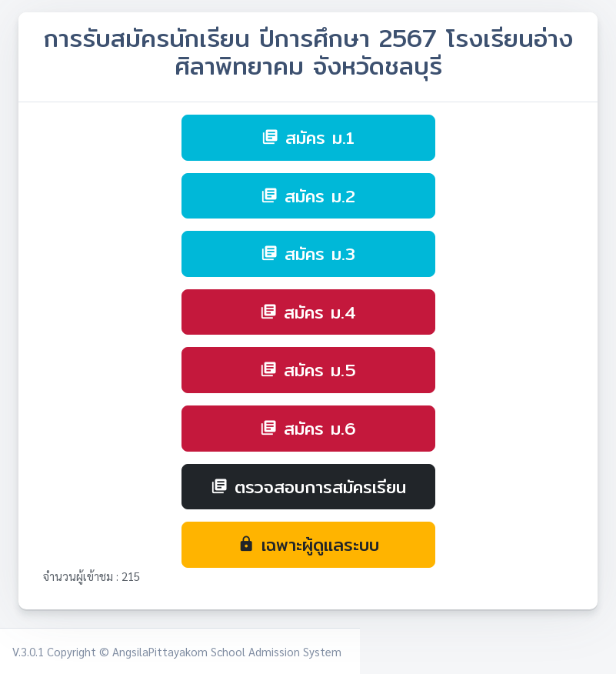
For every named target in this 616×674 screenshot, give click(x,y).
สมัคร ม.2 (308, 196)
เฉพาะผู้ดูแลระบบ (308, 544)
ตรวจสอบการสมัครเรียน (308, 487)
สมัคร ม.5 (308, 370)
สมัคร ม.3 (308, 254)
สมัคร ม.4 (308, 312)
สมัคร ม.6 (308, 428)
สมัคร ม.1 (308, 137)
